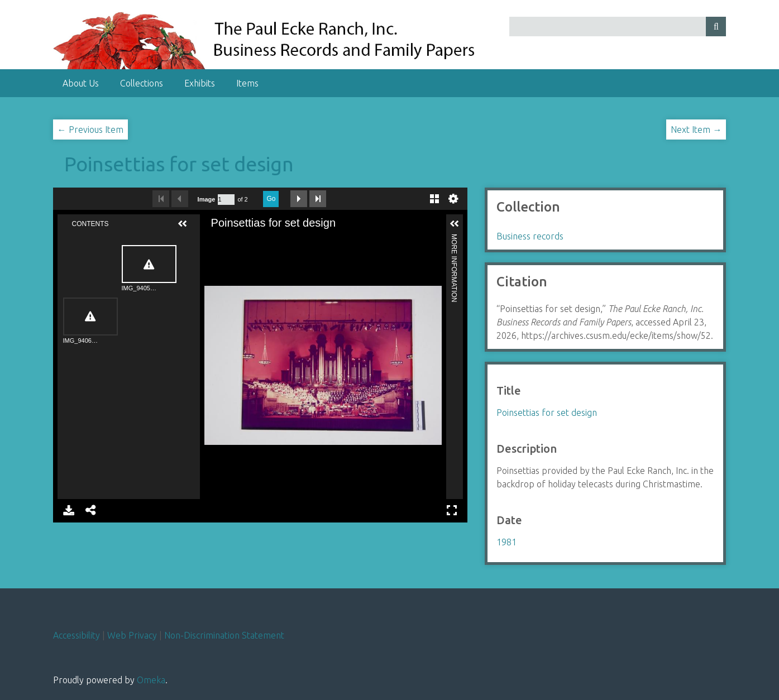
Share (91, 510)
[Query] (618, 27)
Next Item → (696, 130)
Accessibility (77, 635)
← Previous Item (90, 130)
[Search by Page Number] (226, 200)
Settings (453, 199)
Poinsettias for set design (179, 164)
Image (207, 199)
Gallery (434, 199)
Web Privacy (132, 635)
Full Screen (452, 510)
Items (247, 83)
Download (69, 510)
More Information (454, 239)
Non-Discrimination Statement (224, 635)
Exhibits (200, 83)
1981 (506, 542)
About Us (81, 83)
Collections (142, 83)
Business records (530, 236)
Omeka (151, 680)
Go (271, 199)
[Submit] (716, 27)
